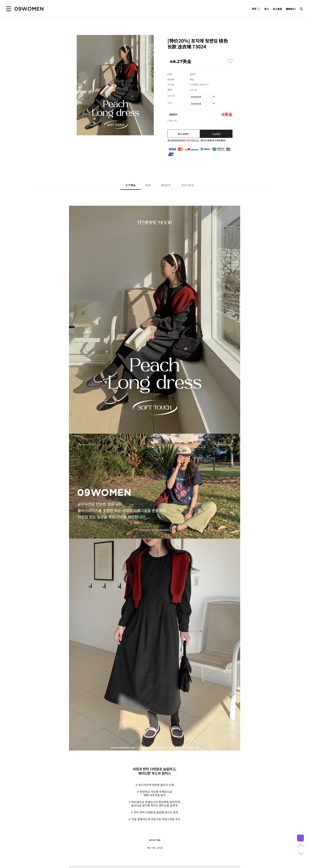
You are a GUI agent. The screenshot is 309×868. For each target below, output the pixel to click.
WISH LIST (230, 61)
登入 (267, 9)
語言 (256, 9)
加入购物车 (184, 134)
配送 (148, 185)
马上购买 (216, 134)
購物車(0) (291, 9)
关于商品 (130, 185)
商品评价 (166, 185)
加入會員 (277, 9)
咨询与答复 (188, 185)
